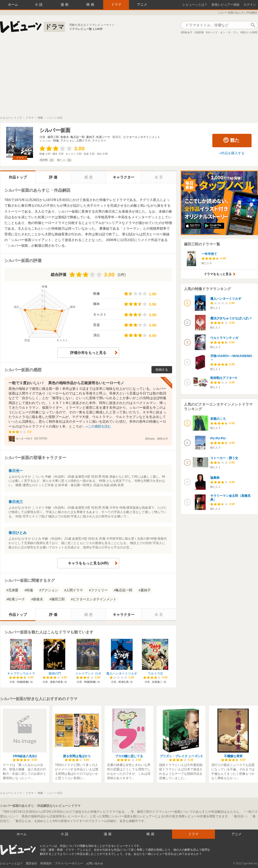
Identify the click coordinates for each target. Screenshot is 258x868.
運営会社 (31, 863)
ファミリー (99, 141)
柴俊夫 (65, 137)
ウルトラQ (155, 673)
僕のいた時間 (249, 32)
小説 (39, 5)
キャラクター (124, 177)
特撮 (56, 141)
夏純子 (90, 137)
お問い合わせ (95, 863)
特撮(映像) (23, 682)
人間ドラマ (83, 141)
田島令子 (187, 32)
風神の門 (55, 673)
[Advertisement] (129, 77)
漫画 (65, 5)
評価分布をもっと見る (88, 353)
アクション (67, 141)
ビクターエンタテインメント (142, 137)
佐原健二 (157, 682)
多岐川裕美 (57, 682)
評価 (54, 177)
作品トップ (18, 177)
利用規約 (46, 863)
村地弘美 (124, 682)
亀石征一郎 (78, 137)
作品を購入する (233, 153)
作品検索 (253, 25)
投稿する (162, 370)
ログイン (250, 5)
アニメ (142, 5)
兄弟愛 (13, 590)
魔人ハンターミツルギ (122, 673)
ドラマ (116, 5)
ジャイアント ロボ (88, 673)
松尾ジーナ (103, 137)
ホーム (13, 5)
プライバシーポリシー (69, 863)
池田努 (200, 32)
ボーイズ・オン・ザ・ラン (223, 32)
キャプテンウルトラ (21, 673)
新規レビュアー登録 (225, 5)
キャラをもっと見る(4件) (88, 563)
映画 (91, 5)
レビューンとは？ (195, 5)
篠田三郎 (53, 137)
